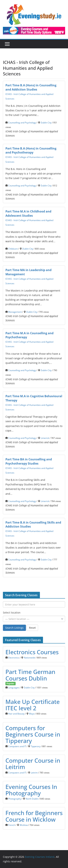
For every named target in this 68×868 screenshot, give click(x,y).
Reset (32, 628)
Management (15, 312)
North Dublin (32, 799)
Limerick (45, 438)
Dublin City (46, 122)
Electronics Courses (32, 652)
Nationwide (29, 658)
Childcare (13, 249)
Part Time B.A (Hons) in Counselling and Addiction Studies (31, 87)
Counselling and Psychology (22, 122)
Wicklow (24, 825)
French (12, 825)
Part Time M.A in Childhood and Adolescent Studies (28, 213)
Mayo (32, 714)
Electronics (14, 658)
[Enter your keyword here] (34, 604)
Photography (15, 799)
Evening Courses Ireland (40, 857)
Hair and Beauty (16, 714)
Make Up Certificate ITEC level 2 (33, 705)
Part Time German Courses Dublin (30, 675)
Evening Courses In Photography (31, 790)
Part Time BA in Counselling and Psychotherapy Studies (29, 461)
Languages (14, 687)
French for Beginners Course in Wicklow (34, 816)
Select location (12, 613)
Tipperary (36, 746)
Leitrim (34, 773)
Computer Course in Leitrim (33, 764)
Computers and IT (17, 746)
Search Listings (14, 628)
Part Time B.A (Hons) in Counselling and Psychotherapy (31, 151)
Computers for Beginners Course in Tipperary (33, 734)
